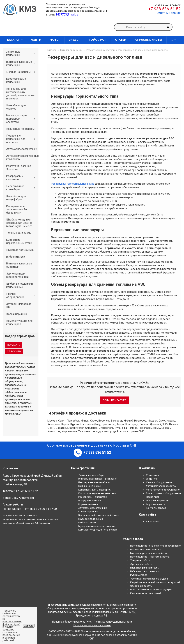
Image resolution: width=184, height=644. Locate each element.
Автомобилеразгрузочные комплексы (22, 157)
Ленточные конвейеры (22, 53)
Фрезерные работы (141, 564)
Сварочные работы (141, 586)
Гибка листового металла (145, 571)
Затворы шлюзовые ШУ (19, 306)
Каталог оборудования (159, 482)
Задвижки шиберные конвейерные (99, 515)
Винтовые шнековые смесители (19, 265)
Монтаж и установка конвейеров (149, 553)
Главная (52, 50)
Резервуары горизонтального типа (73, 184)
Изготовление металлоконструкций (151, 589)
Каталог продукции (71, 50)
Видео (74, 40)
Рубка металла (139, 575)
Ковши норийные (17, 314)
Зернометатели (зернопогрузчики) (18, 275)
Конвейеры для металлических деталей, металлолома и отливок (20, 94)
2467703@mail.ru (23, 498)
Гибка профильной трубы (145, 568)
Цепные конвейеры (22, 72)
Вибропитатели (16, 257)
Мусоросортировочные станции (97, 526)
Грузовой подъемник (91, 519)
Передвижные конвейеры (22, 188)
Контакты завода (156, 508)
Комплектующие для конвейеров (19, 322)
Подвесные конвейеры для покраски (22, 139)
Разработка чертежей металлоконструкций (155, 582)
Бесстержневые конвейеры (16, 80)
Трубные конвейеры (19, 233)
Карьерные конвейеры (20, 129)
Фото (57, 40)
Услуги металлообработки (161, 486)
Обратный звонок (169, 13)
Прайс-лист (97, 40)
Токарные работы (140, 560)
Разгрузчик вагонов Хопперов (19, 168)
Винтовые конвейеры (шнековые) (98, 479)
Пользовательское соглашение (92, 625)
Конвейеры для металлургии (95, 490)
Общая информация (158, 500)
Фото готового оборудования (163, 490)
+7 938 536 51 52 (165, 9)
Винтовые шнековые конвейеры (22, 63)
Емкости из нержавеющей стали (19, 241)
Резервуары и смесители (22, 178)
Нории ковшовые (88, 504)
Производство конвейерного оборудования (156, 546)
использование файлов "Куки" (12, 623)
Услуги (36, 40)
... (174, 40)
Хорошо (29, 626)
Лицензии (152, 479)
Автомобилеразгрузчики (22, 149)
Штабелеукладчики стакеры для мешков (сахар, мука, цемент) (19, 223)
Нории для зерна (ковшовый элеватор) (22, 119)
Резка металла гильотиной (146, 593)
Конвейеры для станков (16, 107)
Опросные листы (149, 40)
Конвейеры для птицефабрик (16, 198)
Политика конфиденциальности (113, 622)
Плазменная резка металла (146, 549)
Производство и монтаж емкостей (150, 557)
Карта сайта (153, 521)
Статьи (121, 40)
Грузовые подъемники (20, 250)
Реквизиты (152, 475)
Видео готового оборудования (164, 493)
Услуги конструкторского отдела (149, 579)
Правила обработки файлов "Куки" (73, 622)
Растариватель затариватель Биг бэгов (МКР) (17, 210)
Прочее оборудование (22, 295)
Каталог (16, 40)
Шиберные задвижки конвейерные (19, 285)
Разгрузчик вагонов (90, 500)
